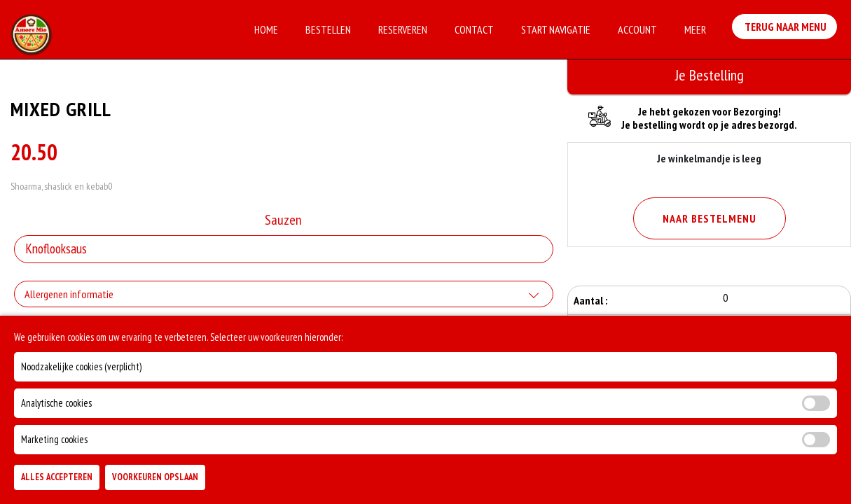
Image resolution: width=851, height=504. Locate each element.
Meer (695, 29)
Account (637, 29)
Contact (474, 29)
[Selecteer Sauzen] (284, 249)
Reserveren (403, 29)
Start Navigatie (556, 29)
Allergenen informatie (69, 294)
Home (266, 29)
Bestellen (328, 29)
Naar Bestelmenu (710, 218)
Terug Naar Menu (787, 28)
